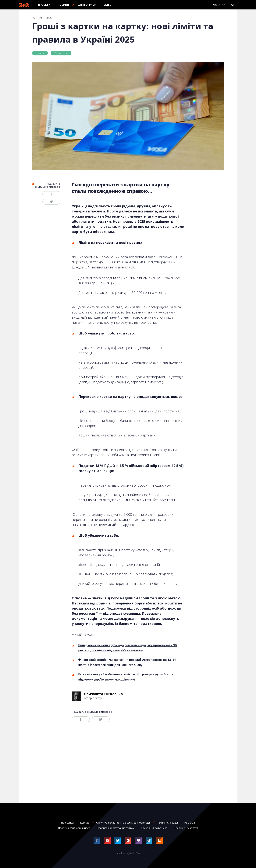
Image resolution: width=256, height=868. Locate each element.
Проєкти (44, 5)
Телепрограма (86, 5)
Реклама (190, 823)
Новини (63, 5)
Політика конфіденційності (74, 828)
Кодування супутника (154, 828)
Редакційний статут (186, 828)
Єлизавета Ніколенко (103, 694)
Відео (108, 5)
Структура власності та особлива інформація (123, 823)
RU (223, 5)
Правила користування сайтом (116, 828)
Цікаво (40, 53)
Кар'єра (85, 823)
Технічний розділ (167, 823)
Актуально (61, 53)
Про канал (67, 823)
